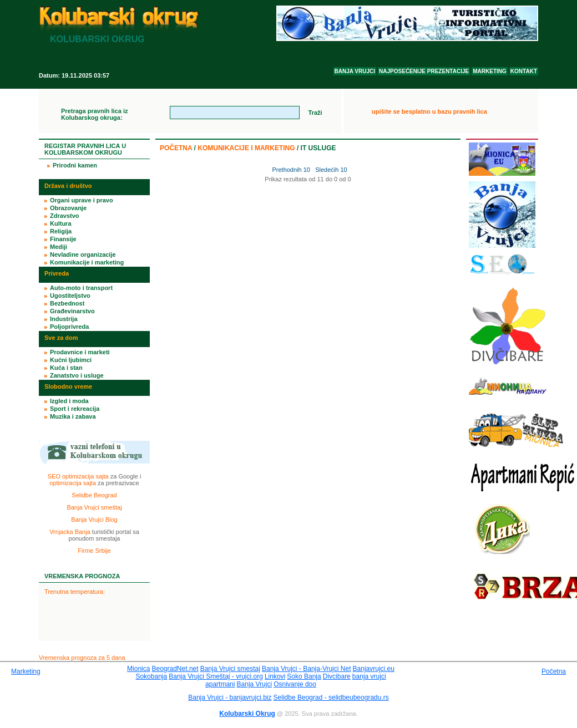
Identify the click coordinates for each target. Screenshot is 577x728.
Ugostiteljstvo (70, 296)
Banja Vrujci (255, 684)
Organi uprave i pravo (82, 200)
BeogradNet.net (175, 669)
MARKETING (490, 71)
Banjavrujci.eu (374, 669)
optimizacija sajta (73, 483)
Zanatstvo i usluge (77, 375)
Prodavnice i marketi (80, 352)
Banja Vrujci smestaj (230, 669)
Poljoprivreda (69, 327)
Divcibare (337, 676)
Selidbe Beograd (94, 495)
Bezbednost (67, 303)
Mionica (138, 669)
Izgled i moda (69, 401)
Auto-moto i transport (81, 288)
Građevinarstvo (72, 311)
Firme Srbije (94, 551)
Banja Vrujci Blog (94, 520)
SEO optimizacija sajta (78, 476)
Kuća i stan (66, 368)
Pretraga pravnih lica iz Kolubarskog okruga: (94, 114)
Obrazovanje (68, 208)
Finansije (63, 239)
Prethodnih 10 (290, 170)
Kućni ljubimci (71, 360)
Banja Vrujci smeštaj (94, 507)
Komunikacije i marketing (246, 148)
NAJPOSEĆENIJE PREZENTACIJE (424, 71)
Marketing (26, 671)
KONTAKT (524, 71)
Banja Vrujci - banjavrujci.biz (230, 698)
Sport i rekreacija (75, 409)
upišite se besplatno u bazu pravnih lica (429, 111)
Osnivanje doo (295, 684)
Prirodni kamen (75, 165)
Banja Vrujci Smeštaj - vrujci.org (216, 676)
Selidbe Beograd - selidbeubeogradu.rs (331, 698)
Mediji (59, 247)
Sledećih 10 (331, 170)
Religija (61, 231)
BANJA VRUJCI (355, 71)
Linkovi (275, 676)
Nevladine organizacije (83, 254)
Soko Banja (304, 676)
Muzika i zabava (73, 416)
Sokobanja (151, 676)
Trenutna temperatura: (75, 592)
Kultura (61, 223)
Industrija (64, 319)
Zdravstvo (65, 216)
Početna (176, 148)
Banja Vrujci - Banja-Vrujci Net (307, 669)
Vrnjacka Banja (70, 532)
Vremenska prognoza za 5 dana (82, 658)
